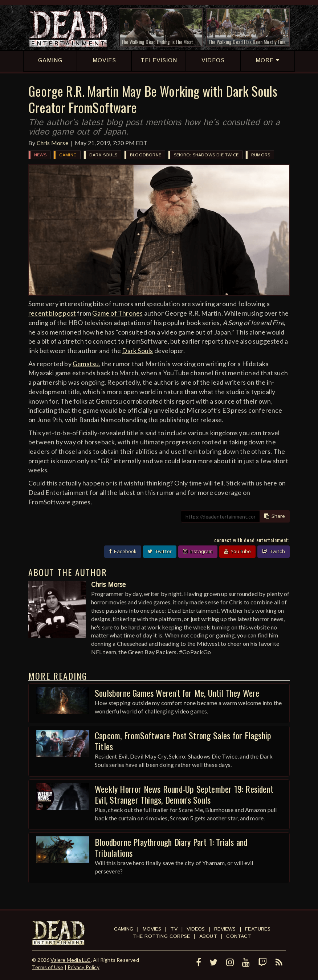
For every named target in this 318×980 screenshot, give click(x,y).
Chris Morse (52, 143)
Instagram (198, 552)
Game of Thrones (117, 313)
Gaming (68, 155)
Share (275, 516)
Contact (239, 936)
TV (174, 929)
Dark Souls (103, 155)
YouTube (237, 552)
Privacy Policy (83, 967)
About (208, 936)
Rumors (261, 155)
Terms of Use (48, 967)
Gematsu (86, 364)
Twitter (160, 552)
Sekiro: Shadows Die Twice (206, 155)
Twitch (274, 552)
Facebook (123, 552)
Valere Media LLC (70, 960)
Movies (152, 929)
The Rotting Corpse (162, 936)
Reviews (225, 929)
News (40, 155)
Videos (196, 929)
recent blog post (52, 313)
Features (258, 929)
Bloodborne (146, 155)
